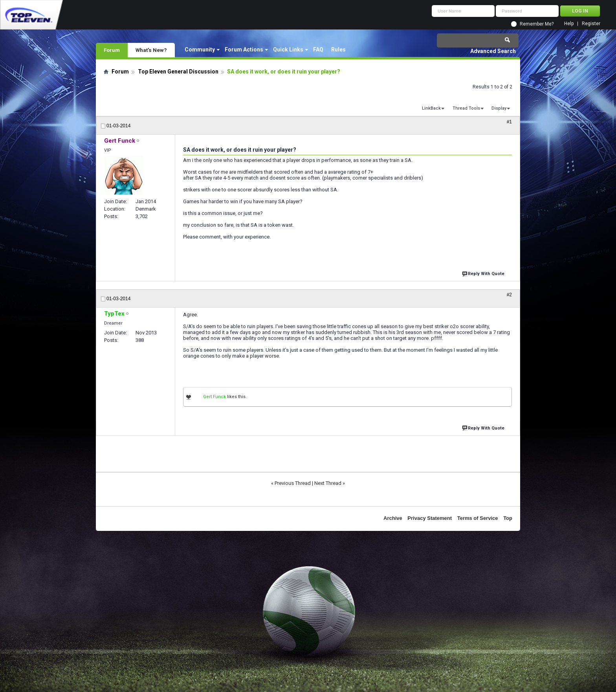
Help (569, 24)
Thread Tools (466, 108)
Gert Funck (214, 397)
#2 (509, 295)
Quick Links (288, 50)
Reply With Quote (484, 273)
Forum (112, 50)
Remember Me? (537, 24)
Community (200, 50)
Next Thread (328, 483)
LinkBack (431, 108)
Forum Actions (244, 50)
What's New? (151, 50)
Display (499, 108)
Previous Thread (293, 483)
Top (508, 518)
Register (591, 24)
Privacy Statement (430, 518)
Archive (393, 518)
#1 (509, 122)
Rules (338, 50)
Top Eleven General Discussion (178, 72)
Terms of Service (478, 518)
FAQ (318, 50)
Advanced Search (493, 51)
